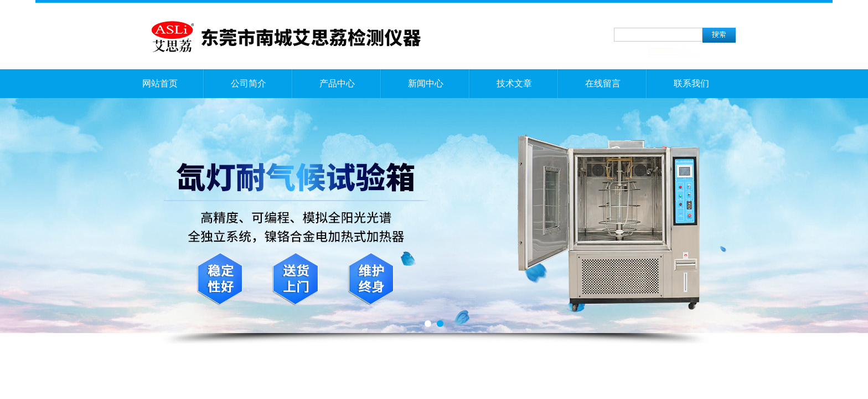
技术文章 (514, 83)
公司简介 (249, 83)
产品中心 (337, 83)
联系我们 (691, 83)
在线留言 (603, 83)
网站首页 (160, 83)
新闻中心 (426, 83)
